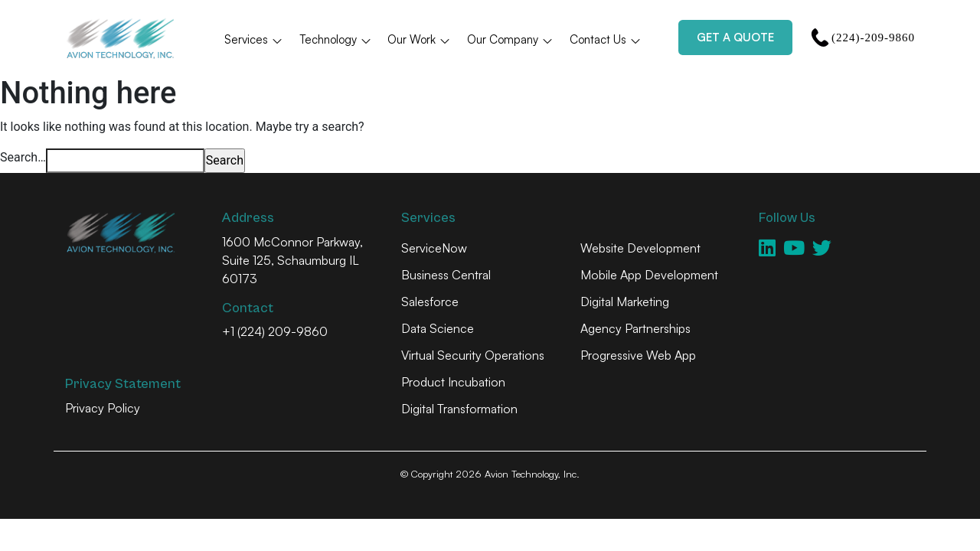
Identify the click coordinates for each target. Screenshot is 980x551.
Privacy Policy (103, 408)
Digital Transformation (459, 409)
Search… (23, 157)
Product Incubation (453, 382)
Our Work (419, 39)
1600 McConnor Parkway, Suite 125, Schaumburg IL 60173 (292, 260)
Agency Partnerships (635, 328)
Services (254, 39)
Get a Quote (735, 37)
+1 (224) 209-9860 (275, 331)
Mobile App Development (649, 275)
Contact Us (606, 39)
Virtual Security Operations (473, 355)
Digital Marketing (625, 302)
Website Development (640, 248)
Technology (336, 39)
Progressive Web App (638, 355)
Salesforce (430, 302)
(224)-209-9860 (863, 37)
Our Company (510, 39)
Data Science (438, 328)
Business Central (446, 275)
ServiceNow (434, 248)
